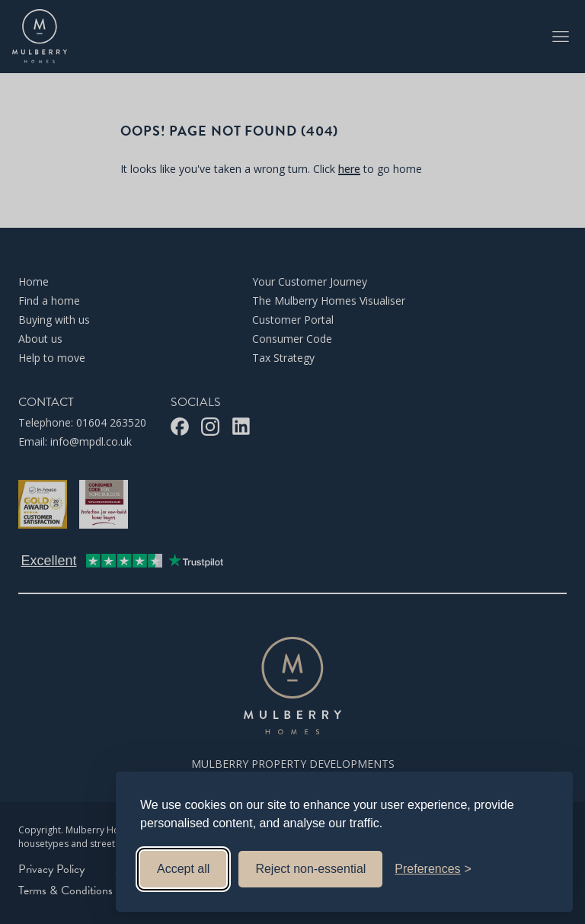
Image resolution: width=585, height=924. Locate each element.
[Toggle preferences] (433, 869)
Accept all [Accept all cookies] (183, 869)
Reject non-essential (310, 869)
